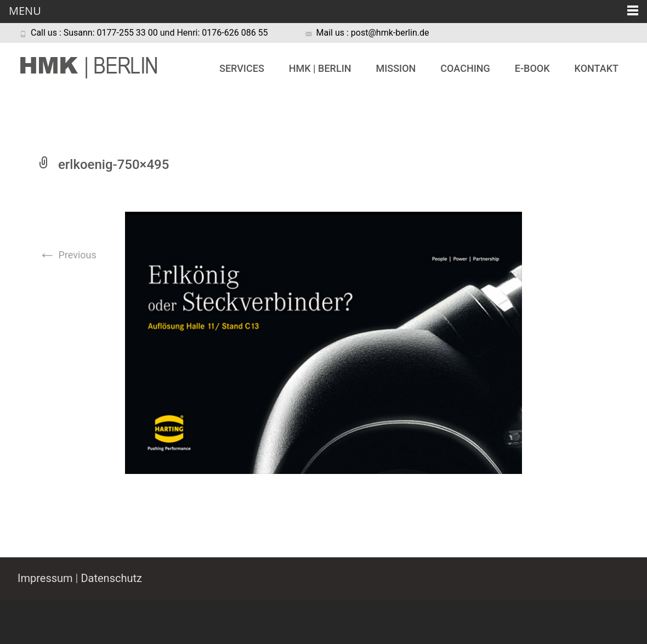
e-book (532, 68)
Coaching (465, 68)
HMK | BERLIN (320, 68)
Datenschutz (111, 578)
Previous (67, 255)
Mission (396, 68)
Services (242, 68)
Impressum (45, 578)
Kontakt (597, 68)
